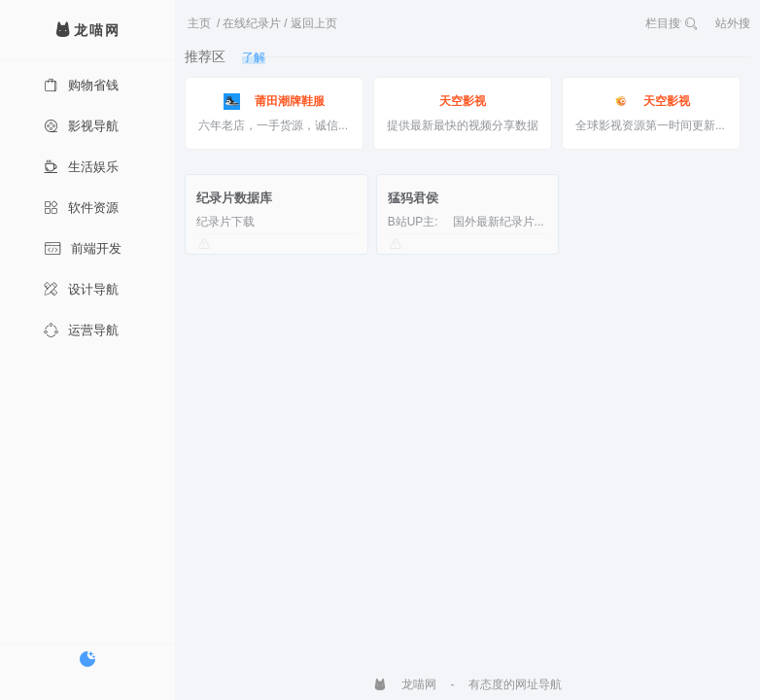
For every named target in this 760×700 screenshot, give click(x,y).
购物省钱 (81, 85)
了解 (254, 57)
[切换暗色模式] (87, 659)
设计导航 (81, 289)
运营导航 (81, 330)
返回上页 (314, 23)
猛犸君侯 (413, 198)
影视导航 (81, 126)
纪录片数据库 (234, 198)
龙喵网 (405, 684)
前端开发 (83, 248)
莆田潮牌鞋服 (274, 102)
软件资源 (81, 208)
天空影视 (463, 101)
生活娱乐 (81, 167)
